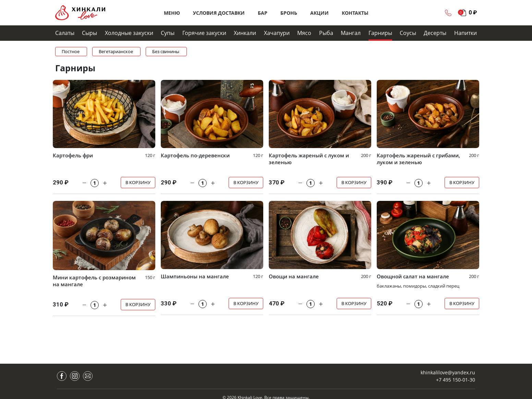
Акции (319, 13)
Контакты (355, 13)
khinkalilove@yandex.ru (448, 372)
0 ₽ (473, 13)
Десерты (435, 33)
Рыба (326, 33)
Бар (263, 13)
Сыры (89, 33)
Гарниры (380, 33)
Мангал (351, 33)
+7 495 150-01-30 (456, 380)
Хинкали (245, 33)
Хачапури (277, 33)
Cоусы (408, 33)
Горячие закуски (204, 33)
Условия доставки (219, 13)
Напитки (465, 33)
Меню (172, 13)
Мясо (304, 33)
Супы (168, 33)
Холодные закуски (129, 33)
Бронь (289, 13)
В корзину (138, 182)
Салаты (65, 33)
